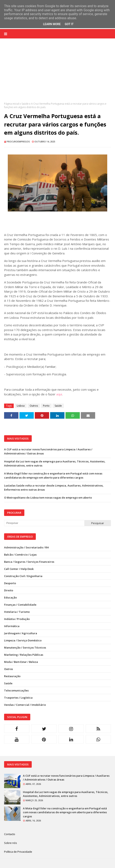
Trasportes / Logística (18, 698)
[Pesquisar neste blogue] (44, 523)
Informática (12, 626)
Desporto (10, 583)
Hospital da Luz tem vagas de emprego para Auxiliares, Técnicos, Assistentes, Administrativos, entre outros (55, 463)
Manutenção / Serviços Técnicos (25, 648)
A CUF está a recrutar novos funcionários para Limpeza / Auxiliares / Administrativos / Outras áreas (48, 451)
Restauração (12, 676)
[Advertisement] (57, 73)
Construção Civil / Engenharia (23, 576)
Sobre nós (11, 843)
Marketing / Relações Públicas (24, 655)
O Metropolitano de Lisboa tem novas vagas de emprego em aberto (48, 498)
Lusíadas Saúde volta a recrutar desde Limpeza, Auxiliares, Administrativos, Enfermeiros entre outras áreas (54, 488)
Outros (34, 406)
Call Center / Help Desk (19, 569)
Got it (69, 24)
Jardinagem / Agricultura (21, 633)
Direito (9, 590)
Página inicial (12, 104)
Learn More (52, 24)
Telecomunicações (16, 690)
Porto (46, 406)
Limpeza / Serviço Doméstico (23, 640)
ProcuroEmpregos (18, 141)
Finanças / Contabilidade (20, 605)
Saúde (25, 104)
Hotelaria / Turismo (17, 612)
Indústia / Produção (17, 619)
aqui (59, 394)
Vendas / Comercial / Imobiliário (25, 705)
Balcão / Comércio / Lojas (20, 555)
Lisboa (21, 406)
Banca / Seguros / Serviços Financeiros (29, 562)
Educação (10, 597)
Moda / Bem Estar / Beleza (21, 662)
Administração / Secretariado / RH (26, 547)
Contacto (10, 834)
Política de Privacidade (18, 852)
